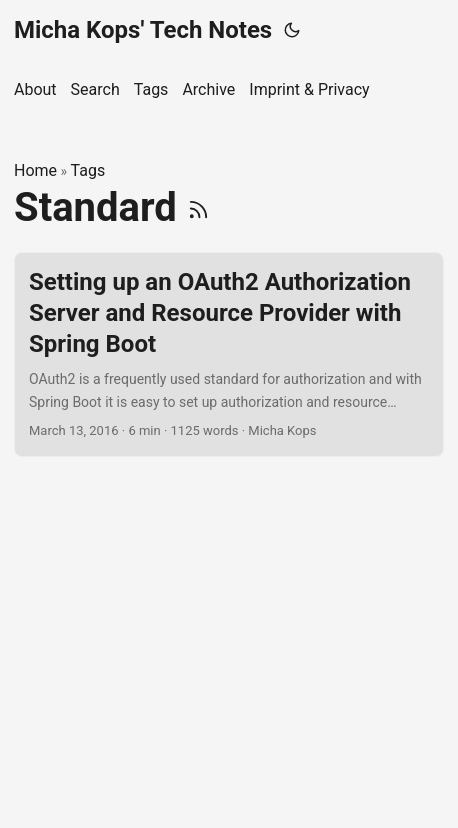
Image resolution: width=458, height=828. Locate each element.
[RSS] (198, 207)
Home (35, 170)
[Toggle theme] (292, 30)
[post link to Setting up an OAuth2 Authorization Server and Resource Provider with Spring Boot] (229, 354)
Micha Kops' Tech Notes (143, 30)
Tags (88, 170)
